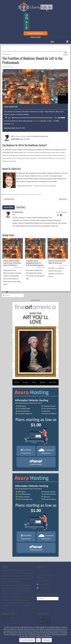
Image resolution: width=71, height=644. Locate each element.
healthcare (28, 195)
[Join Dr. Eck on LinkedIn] (47, 186)
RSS (12, 124)
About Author (9, 207)
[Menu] (59, 42)
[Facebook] (4, 618)
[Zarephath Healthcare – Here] (28, 186)
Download (37, 121)
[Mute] (59, 118)
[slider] (33, 118)
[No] (69, 635)
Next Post (62, 199)
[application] (35, 118)
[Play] (6, 118)
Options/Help (36, 37)
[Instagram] (10, 618)
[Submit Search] (4, 295)
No (38, 640)
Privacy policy (47, 640)
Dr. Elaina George (9, 67)
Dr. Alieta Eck (22, 195)
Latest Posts (20, 207)
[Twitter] (7, 618)
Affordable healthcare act (8, 195)
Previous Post (9, 199)
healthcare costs (34, 195)
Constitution (17, 195)
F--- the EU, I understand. (27, 640)
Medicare (39, 195)
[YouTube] (12, 618)
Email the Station (44, 588)
